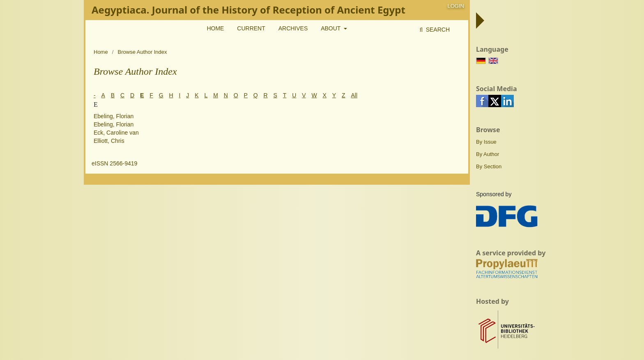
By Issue (486, 142)
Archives (293, 28)
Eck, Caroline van (116, 133)
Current (251, 28)
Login (456, 6)
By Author (488, 154)
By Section (489, 166)
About (331, 28)
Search (437, 30)
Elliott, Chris (109, 141)
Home (215, 28)
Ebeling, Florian (114, 116)
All (354, 95)
